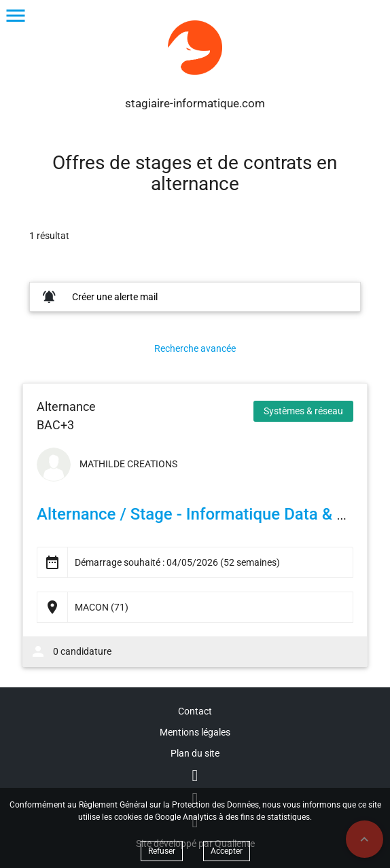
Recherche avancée (195, 348)
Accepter (227, 851)
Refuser (162, 851)
